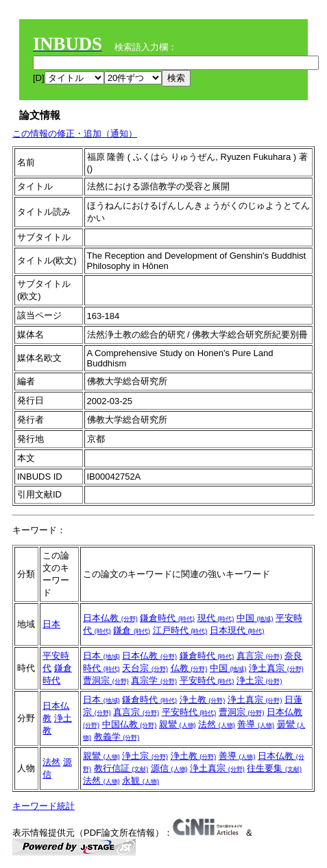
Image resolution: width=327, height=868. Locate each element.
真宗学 (154, 680)
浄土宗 (259, 680)
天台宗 (145, 668)
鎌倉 (132, 630)
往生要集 (274, 768)
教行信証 (121, 768)
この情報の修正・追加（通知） (75, 133)
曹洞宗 (106, 680)
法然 (217, 724)
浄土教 (203, 700)
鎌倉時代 (167, 618)
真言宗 (259, 656)
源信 (169, 768)
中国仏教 (130, 724)
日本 (51, 624)
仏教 (189, 668)
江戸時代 (180, 630)
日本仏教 (110, 618)
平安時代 (207, 680)
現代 (216, 618)
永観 (141, 781)
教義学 (117, 737)
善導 (256, 724)
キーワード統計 (44, 806)
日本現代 (237, 630)
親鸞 (178, 724)
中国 (255, 618)
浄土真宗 (276, 668)
